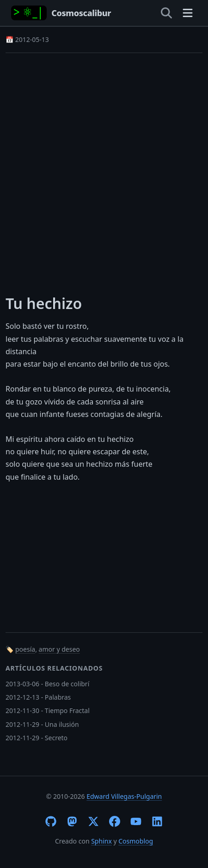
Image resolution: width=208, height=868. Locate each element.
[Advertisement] (104, 168)
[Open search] (166, 13)
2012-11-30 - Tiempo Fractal (48, 710)
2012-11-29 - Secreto (37, 738)
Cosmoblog (136, 841)
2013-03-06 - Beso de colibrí (47, 684)
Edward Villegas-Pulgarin (124, 796)
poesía (25, 649)
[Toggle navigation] (188, 13)
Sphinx (101, 841)
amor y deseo (59, 649)
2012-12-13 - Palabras (38, 697)
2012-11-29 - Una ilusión (42, 724)
